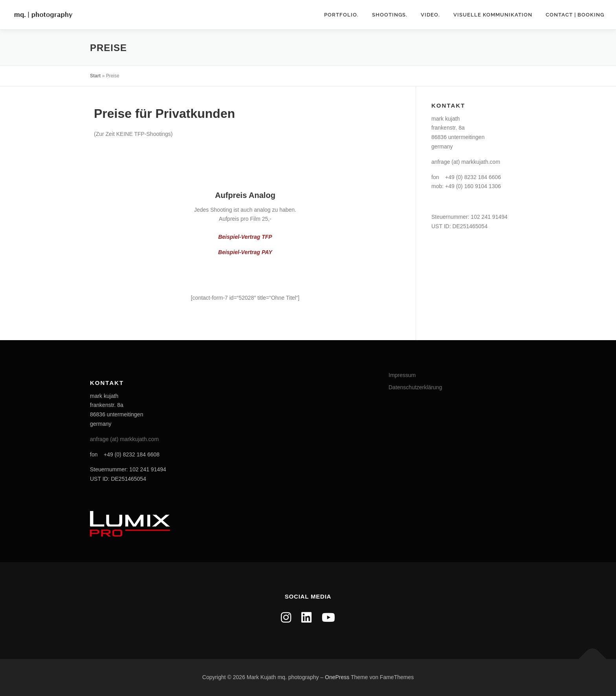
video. (430, 15)
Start (95, 76)
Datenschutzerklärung (415, 387)
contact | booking (575, 15)
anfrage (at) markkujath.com (466, 162)
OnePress (337, 677)
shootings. (390, 15)
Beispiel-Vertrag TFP (245, 237)
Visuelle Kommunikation (493, 15)
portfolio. (341, 15)
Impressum (402, 375)
